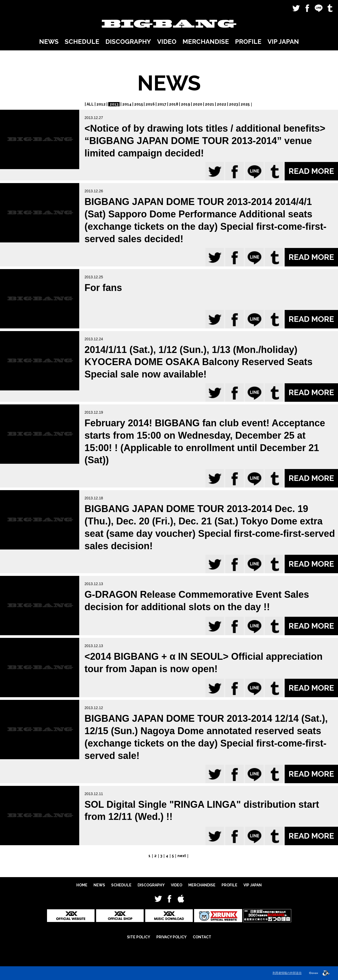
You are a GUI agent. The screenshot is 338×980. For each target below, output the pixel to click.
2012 (101, 104)
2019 (186, 104)
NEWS (49, 42)
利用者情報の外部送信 (287, 973)
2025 (245, 104)
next (182, 856)
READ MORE (311, 171)
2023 (233, 104)
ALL (90, 104)
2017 (162, 104)
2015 (139, 104)
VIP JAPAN (283, 42)
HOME (82, 885)
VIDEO (167, 42)
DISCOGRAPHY (128, 42)
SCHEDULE (82, 42)
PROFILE (248, 42)
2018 (174, 104)
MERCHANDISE (206, 42)
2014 (127, 104)
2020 (198, 104)
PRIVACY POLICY (172, 937)
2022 (222, 104)
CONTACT (202, 937)
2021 (210, 104)
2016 (150, 104)
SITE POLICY (139, 937)
